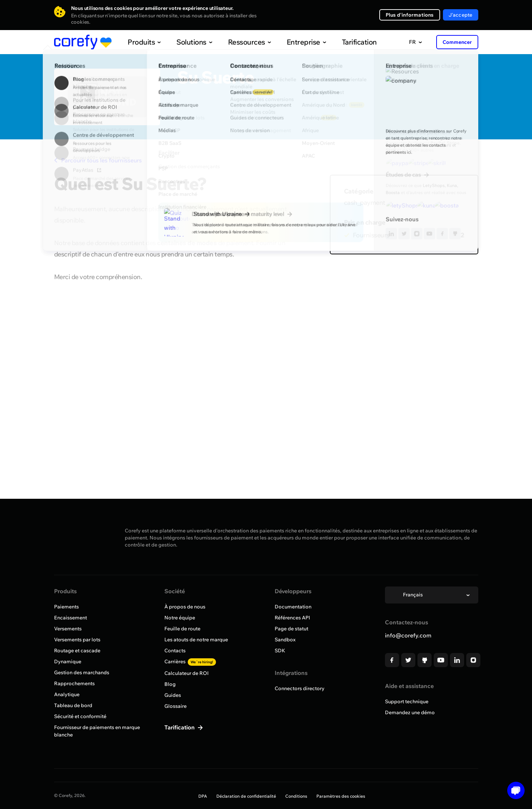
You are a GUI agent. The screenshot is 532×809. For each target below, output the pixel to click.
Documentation (293, 607)
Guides (173, 695)
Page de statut (291, 629)
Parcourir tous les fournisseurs (98, 160)
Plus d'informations (410, 15)
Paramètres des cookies (341, 796)
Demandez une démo (410, 712)
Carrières (190, 661)
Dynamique (68, 661)
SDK (280, 651)
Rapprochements (74, 683)
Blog (170, 684)
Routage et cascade (77, 651)
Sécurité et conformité (80, 716)
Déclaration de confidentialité (246, 796)
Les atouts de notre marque (196, 640)
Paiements (66, 607)
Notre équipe (180, 618)
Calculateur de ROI (186, 673)
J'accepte (461, 15)
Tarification (345, 42)
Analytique (67, 694)
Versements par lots (77, 640)
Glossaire (176, 706)
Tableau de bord (73, 705)
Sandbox (285, 640)
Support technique (407, 701)
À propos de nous (185, 607)
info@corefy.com (408, 635)
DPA (203, 796)
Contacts (175, 651)
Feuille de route (182, 629)
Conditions (296, 796)
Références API (292, 618)
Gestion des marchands (82, 672)
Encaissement (71, 618)
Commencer (457, 42)
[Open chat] (513, 790)
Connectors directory (300, 688)
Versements (68, 629)
